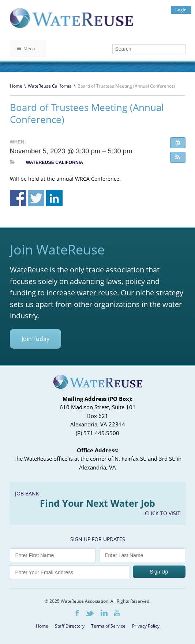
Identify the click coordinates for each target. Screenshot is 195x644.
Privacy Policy (146, 626)
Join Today (35, 339)
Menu (26, 48)
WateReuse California (50, 86)
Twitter (90, 614)
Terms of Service (108, 626)
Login (181, 10)
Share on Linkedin (54, 198)
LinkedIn (104, 613)
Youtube (117, 613)
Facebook (77, 613)
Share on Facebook (18, 198)
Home (16, 86)
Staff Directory (70, 626)
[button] (178, 157)
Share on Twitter (36, 198)
